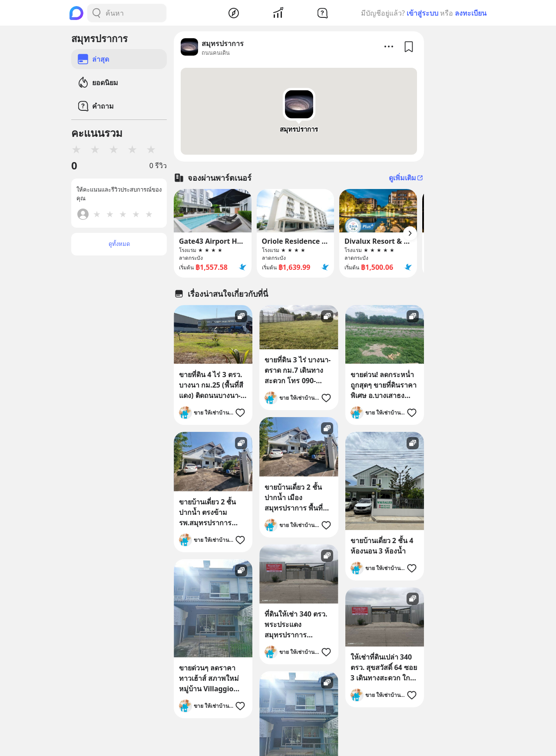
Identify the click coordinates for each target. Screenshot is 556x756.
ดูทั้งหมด (119, 244)
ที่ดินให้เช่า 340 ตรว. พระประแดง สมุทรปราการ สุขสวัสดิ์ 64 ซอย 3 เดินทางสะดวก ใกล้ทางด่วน (296, 625)
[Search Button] (96, 13)
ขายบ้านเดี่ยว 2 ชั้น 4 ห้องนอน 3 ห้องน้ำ (382, 546)
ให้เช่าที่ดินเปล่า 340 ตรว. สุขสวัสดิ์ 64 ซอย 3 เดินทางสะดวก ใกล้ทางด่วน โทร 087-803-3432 (384, 668)
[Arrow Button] (410, 233)
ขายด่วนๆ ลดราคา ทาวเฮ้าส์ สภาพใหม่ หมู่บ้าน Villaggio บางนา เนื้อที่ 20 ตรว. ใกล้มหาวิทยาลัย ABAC (211, 678)
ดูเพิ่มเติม (406, 178)
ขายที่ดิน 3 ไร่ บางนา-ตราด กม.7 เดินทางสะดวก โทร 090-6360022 (298, 370)
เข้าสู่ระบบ (422, 13)
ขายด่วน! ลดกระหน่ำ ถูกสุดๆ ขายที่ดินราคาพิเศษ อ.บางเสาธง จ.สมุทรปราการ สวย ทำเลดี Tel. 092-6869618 (384, 385)
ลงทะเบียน (471, 13)
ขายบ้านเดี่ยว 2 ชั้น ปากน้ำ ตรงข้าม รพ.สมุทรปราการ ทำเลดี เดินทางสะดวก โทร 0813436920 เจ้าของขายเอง (212, 512)
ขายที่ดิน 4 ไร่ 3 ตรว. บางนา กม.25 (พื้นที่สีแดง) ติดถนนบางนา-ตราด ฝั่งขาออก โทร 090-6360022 (211, 385)
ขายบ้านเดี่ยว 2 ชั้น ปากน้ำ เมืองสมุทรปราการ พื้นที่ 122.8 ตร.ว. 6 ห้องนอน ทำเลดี (294, 498)
